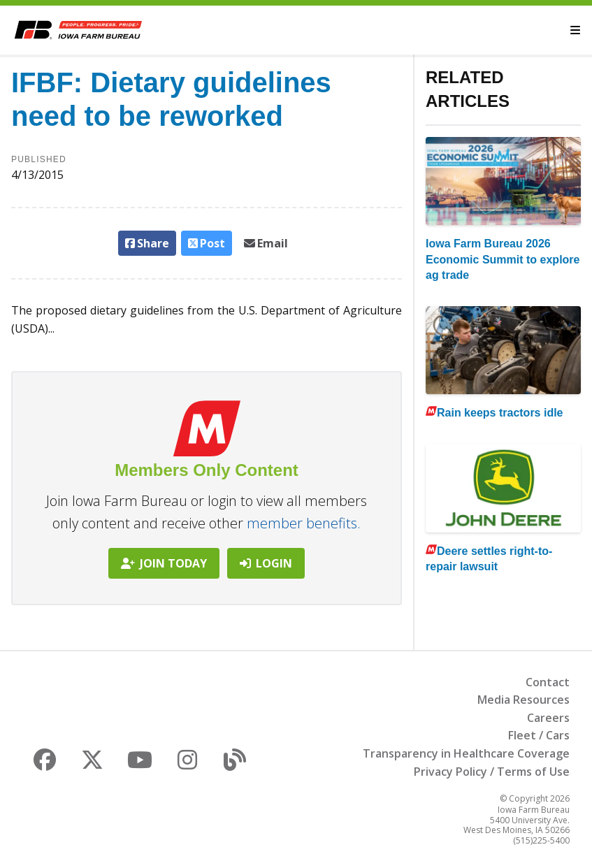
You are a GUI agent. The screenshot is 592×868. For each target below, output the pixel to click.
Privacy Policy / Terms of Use (492, 772)
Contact (548, 682)
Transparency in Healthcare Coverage (466, 753)
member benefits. (304, 523)
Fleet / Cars (539, 735)
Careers (548, 718)
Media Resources (524, 700)
